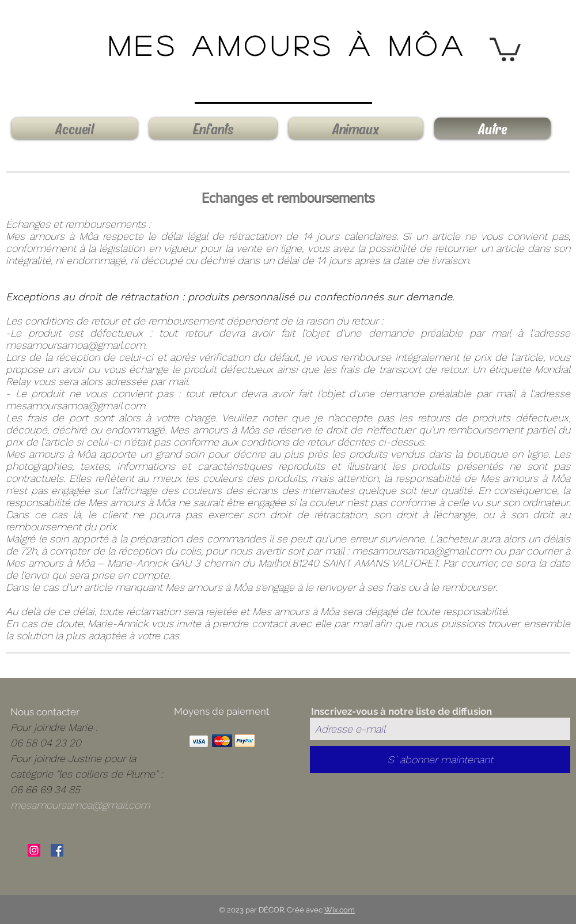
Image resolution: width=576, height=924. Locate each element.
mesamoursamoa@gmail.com (75, 345)
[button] (505, 48)
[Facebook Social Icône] (57, 850)
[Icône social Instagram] (34, 850)
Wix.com (340, 910)
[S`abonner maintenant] (440, 759)
